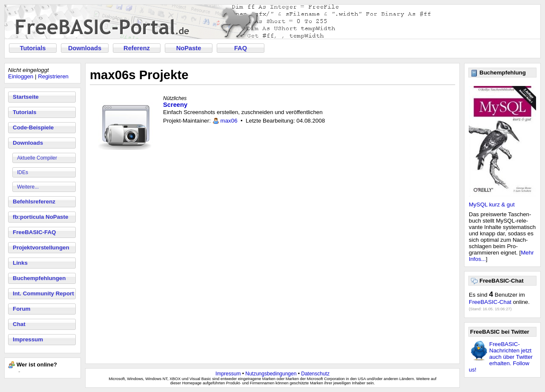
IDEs (23, 172)
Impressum (28, 339)
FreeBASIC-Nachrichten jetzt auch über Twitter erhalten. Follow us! (501, 357)
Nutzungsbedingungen (271, 374)
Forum (22, 309)
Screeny (175, 105)
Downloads (85, 48)
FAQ (241, 48)
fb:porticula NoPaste (40, 217)
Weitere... (28, 187)
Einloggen (21, 76)
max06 (229, 121)
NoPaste (189, 48)
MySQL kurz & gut (492, 205)
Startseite (26, 97)
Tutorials (33, 48)
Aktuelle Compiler (37, 158)
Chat (19, 324)
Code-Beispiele (33, 127)
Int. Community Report (43, 293)
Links (20, 263)
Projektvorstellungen (41, 248)
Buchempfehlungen (39, 278)
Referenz (137, 48)
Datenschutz (315, 374)
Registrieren (53, 76)
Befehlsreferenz (34, 202)
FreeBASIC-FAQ (34, 232)
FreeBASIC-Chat (490, 302)
